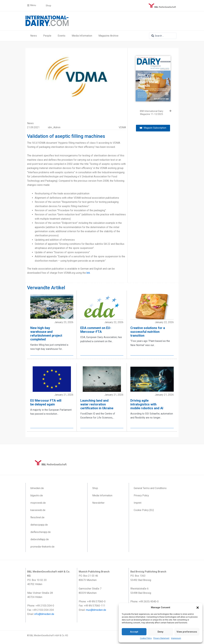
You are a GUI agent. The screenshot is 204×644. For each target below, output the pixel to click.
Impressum (176, 638)
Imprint (138, 502)
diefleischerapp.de (41, 532)
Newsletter (98, 502)
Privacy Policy (142, 495)
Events (62, 36)
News (34, 36)
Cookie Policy (146, 638)
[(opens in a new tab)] (153, 76)
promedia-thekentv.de (43, 546)
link (88, 273)
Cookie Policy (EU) (144, 510)
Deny (160, 632)
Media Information (82, 36)
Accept (134, 632)
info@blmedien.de (45, 614)
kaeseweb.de (38, 510)
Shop (95, 488)
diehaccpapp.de (39, 524)
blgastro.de (37, 495)
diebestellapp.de (40, 539)
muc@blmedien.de (96, 610)
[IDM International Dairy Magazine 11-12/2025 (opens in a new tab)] (153, 113)
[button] (198, 608)
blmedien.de (37, 488)
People (47, 36)
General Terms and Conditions (150, 488)
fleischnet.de (38, 517)
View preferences (187, 632)
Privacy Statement (161, 638)
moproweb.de (38, 502)
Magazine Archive (108, 36)
